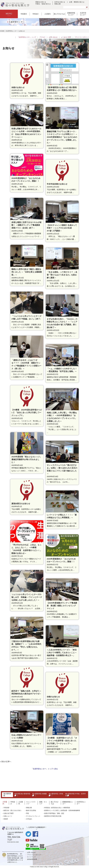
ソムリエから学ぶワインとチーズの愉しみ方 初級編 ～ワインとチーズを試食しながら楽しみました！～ (27, 597)
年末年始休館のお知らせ (57, 184)
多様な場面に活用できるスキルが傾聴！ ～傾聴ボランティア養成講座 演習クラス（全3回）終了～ (27, 225)
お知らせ (22, 31)
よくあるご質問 (66, 37)
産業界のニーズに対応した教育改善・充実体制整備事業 (62, 810)
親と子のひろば (59, 14)
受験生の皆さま (41, 2)
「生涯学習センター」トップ (27, 37)
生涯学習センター (83, 14)
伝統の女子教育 (9, 813)
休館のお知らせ (18, 87)
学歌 (27, 813)
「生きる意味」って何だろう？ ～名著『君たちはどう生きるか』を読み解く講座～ (62, 275)
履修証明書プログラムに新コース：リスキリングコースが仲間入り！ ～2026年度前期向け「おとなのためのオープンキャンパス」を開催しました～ (62, 137)
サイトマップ (31, 857)
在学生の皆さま (60, 2)
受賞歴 (6, 819)
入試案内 (47, 14)
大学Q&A (29, 819)
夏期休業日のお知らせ (21, 504)
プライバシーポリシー (82, 37)
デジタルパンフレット (33, 816)
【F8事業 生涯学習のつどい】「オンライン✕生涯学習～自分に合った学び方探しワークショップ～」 (62, 741)
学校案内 (24, 14)
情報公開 (57, 4)
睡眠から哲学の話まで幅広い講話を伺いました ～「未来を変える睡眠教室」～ (27, 272)
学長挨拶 (6, 808)
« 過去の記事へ (6, 762)
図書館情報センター (71, 14)
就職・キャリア (43, 803)
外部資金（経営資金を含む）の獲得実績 (57, 808)
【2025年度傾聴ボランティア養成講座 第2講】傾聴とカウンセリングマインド (62, 606)
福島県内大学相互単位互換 (53, 816)
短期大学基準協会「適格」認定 (54, 813)
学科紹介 (36, 14)
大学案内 (5, 803)
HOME (2, 31)
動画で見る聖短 (31, 810)
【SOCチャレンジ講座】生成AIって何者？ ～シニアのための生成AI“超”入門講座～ (62, 228)
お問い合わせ (53, 37)
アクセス (42, 37)
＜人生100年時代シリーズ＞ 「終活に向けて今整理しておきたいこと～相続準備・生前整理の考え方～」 (62, 653)
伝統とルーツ (8, 816)
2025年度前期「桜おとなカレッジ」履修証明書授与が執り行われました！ (27, 460)
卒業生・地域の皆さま (43, 4)
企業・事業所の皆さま (77, 2)
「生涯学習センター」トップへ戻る (44, 769)
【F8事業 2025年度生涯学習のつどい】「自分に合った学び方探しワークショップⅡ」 (27, 413)
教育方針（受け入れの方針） (13, 810)
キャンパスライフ (31, 803)
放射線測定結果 (32, 859)
